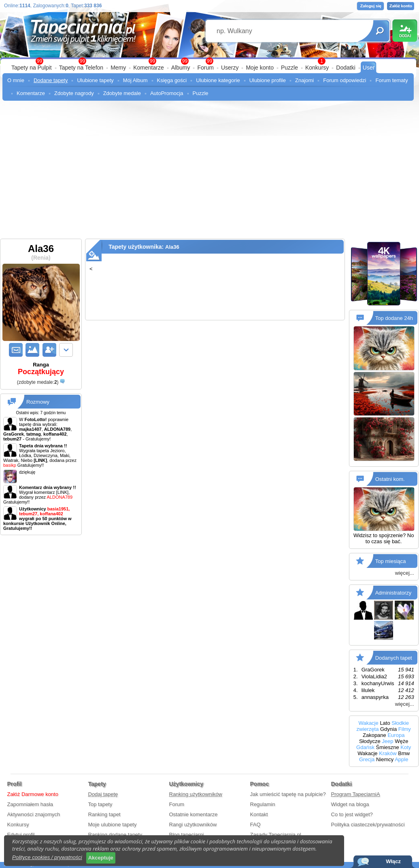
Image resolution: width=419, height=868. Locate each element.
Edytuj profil (21, 835)
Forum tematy (391, 80)
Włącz (393, 861)
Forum (205, 68)
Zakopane (374, 735)
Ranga (41, 369)
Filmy (405, 729)
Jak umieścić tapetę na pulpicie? (288, 794)
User (369, 68)
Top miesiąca (391, 561)
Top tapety (100, 804)
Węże (401, 741)
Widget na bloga (350, 804)
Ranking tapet (104, 814)
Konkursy (317, 68)
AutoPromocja (167, 93)
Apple (401, 759)
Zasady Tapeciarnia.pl (276, 835)
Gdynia (388, 729)
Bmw (404, 753)
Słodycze (370, 741)
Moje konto (259, 68)
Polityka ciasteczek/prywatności (368, 825)
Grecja (367, 759)
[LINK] (63, 492)
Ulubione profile (268, 80)
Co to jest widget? (352, 814)
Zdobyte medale (122, 93)
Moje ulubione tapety (113, 825)
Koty (406, 747)
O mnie (16, 80)
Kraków (388, 753)
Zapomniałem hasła (30, 804)
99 (209, 61)
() (38, 382)
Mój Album (135, 80)
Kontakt (259, 814)
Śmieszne (388, 747)
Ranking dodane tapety (115, 835)
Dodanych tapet (394, 658)
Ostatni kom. (390, 479)
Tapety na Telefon (81, 68)
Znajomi (304, 80)
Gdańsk (365, 747)
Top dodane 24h (394, 318)
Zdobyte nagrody (74, 93)
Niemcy (385, 759)
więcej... (405, 573)
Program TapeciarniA (356, 794)
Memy (118, 68)
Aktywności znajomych (34, 814)
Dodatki (346, 68)
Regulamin (263, 804)
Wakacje (368, 723)
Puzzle (289, 68)
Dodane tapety (51, 80)
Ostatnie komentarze (194, 814)
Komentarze (148, 68)
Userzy (230, 68)
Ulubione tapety (95, 80)
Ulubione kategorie (218, 80)
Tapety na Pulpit (32, 68)
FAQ (255, 825)
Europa (396, 735)
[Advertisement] (209, 166)
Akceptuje (101, 858)
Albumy (181, 68)
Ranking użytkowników (196, 794)
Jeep (387, 741)
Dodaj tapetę (103, 794)
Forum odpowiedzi (345, 80)
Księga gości (172, 80)
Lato (385, 723)
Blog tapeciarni (187, 835)
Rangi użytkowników (193, 825)
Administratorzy (393, 593)
